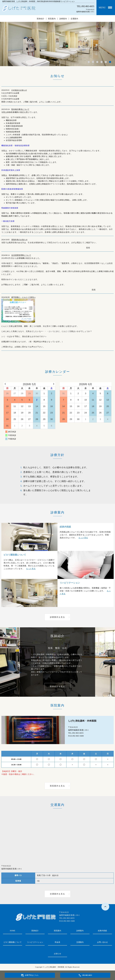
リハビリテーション (35, 942)
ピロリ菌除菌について (13, 942)
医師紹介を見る (57, 686)
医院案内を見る (57, 786)
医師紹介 (41, 19)
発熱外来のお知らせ (19, 240)
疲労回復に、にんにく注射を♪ (23, 297)
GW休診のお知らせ (19, 90)
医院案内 (52, 19)
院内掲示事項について (20, 109)
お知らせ (57, 954)
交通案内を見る (57, 894)
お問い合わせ (102, 942)
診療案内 (63, 19)
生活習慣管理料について (21, 255)
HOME (13, 931)
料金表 (57, 942)
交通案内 (74, 19)
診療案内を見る (57, 617)
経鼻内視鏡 (102, 931)
